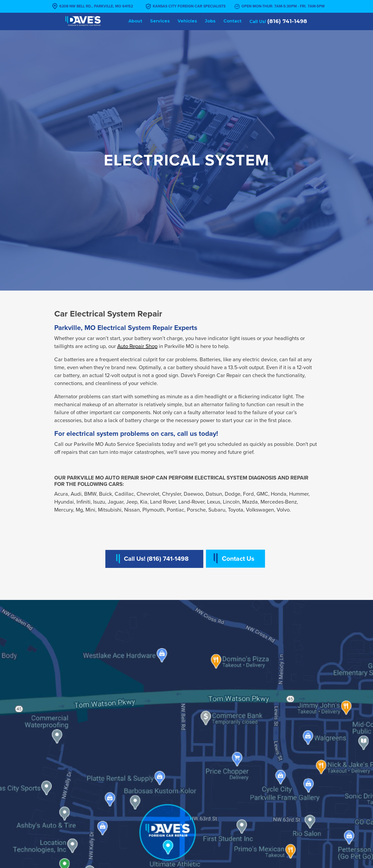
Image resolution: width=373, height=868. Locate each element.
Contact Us (238, 559)
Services (160, 21)
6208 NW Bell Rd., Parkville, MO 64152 (96, 6)
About (135, 21)
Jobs (210, 21)
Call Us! (278, 21)
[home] (83, 21)
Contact (232, 21)
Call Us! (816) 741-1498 (156, 559)
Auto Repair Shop (137, 346)
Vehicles (187, 21)
